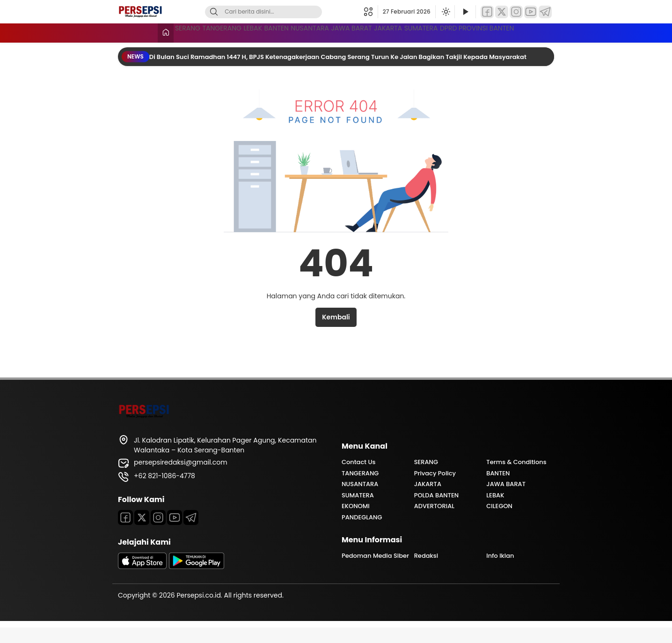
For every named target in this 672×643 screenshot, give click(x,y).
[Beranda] (126, 33)
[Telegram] (545, 12)
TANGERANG (209, 32)
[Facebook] (487, 12)
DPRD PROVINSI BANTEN (179, 49)
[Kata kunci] (279, 12)
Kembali (336, 333)
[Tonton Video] (465, 12)
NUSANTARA (359, 32)
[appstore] (142, 582)
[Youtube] (175, 533)
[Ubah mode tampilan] (445, 12)
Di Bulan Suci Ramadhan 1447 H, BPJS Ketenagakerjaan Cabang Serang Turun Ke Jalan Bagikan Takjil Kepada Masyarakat (339, 72)
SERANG (154, 32)
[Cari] (214, 12)
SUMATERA (534, 32)
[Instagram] (516, 12)
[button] (371, 12)
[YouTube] (531, 12)
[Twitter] (502, 12)
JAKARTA (480, 32)
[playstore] (197, 582)
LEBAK (260, 32)
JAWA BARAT (422, 32)
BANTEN (304, 32)
